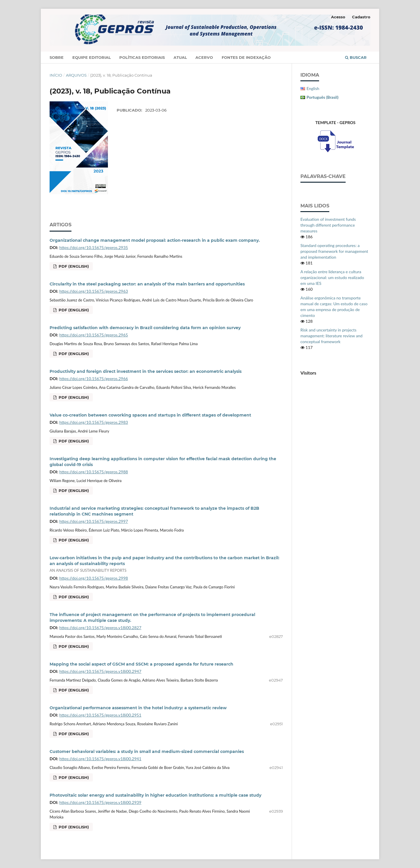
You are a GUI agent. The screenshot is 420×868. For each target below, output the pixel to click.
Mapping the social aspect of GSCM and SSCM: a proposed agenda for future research (141, 664)
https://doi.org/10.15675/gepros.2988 (93, 472)
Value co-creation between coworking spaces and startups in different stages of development (150, 415)
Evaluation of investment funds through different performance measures (328, 225)
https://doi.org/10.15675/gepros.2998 (93, 578)
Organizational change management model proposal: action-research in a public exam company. (155, 240)
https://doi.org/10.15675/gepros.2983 (93, 422)
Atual (180, 57)
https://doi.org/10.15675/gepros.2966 (93, 379)
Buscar (356, 57)
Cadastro (361, 17)
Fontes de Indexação (246, 57)
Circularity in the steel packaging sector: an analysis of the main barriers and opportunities (147, 284)
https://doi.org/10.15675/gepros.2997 (93, 521)
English (313, 88)
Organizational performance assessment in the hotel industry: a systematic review (138, 708)
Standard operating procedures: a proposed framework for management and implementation (334, 251)
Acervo (204, 57)
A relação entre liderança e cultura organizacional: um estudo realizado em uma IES (332, 277)
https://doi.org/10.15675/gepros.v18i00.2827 (100, 628)
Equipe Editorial (92, 57)
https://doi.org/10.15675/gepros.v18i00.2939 (100, 802)
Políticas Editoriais (142, 57)
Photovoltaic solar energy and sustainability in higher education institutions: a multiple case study (155, 795)
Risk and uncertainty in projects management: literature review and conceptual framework (331, 336)
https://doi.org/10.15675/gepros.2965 (93, 335)
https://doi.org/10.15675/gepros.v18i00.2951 (100, 715)
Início (56, 75)
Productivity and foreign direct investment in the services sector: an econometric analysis (146, 371)
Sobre (57, 57)
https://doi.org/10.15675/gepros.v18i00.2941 (100, 759)
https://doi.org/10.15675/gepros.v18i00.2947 (100, 671)
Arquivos (76, 75)
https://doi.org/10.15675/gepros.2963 (93, 291)
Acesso (338, 17)
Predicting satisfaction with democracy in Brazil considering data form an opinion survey (145, 328)
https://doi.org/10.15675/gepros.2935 (93, 247)
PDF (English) (73, 266)
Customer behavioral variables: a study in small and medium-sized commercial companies (147, 751)
